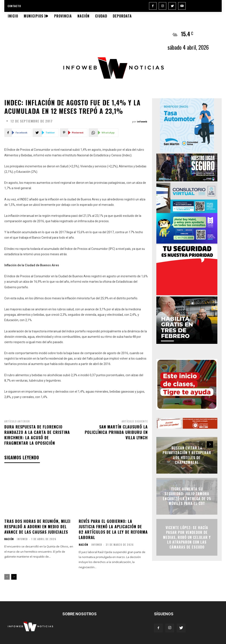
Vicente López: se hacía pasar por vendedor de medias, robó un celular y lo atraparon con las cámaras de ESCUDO (187, 537)
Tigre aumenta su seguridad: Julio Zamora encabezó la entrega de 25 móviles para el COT (187, 496)
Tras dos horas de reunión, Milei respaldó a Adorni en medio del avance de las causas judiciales (37, 527)
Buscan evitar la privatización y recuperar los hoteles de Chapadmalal (187, 455)
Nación (9, 539)
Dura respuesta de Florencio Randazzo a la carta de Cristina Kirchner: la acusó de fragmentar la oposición (37, 435)
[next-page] (14, 577)
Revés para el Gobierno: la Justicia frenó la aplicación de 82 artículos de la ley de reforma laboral (113, 529)
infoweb (142, 121)
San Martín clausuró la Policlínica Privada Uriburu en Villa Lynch (116, 432)
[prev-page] (7, 577)
